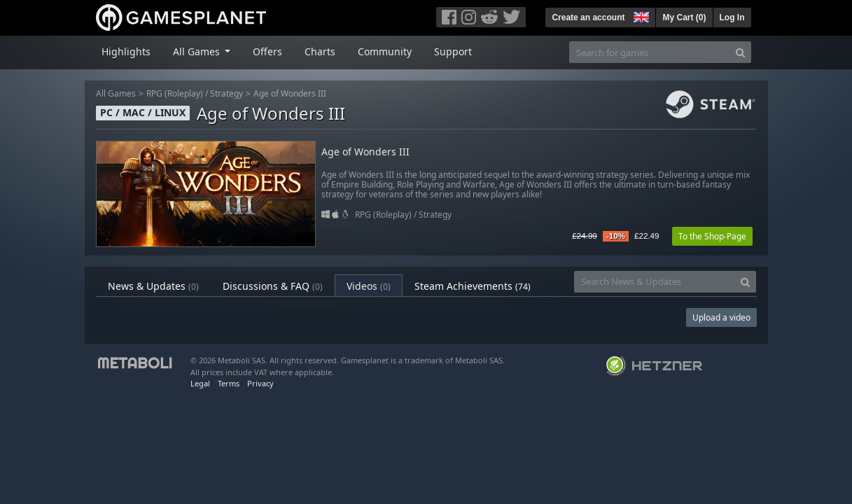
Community (385, 51)
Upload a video (721, 317)
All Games (116, 93)
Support (453, 51)
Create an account (588, 17)
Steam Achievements (473, 286)
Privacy (260, 383)
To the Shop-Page (712, 236)
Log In (732, 17)
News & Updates (153, 286)
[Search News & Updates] (655, 282)
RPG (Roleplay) (175, 93)
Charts (320, 51)
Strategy (226, 93)
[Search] (740, 52)
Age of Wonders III (290, 93)
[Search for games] (650, 52)
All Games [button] (198, 51)
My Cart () (684, 17)
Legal (200, 383)
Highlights (126, 51)
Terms (229, 383)
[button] (640, 15)
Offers (267, 51)
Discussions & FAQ (273, 286)
